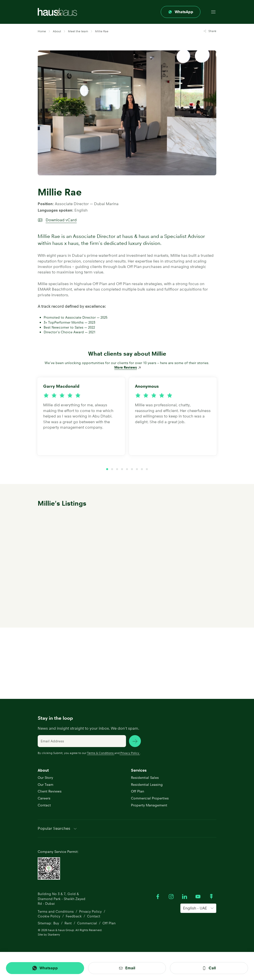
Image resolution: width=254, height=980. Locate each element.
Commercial (87, 923)
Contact (44, 805)
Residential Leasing (147, 785)
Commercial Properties (150, 798)
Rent (68, 923)
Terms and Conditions (56, 911)
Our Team (46, 785)
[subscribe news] (135, 741)
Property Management (149, 805)
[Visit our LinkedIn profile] (185, 897)
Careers (44, 798)
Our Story (45, 778)
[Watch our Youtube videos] (198, 897)
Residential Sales (145, 778)
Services (139, 770)
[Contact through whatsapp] (181, 12)
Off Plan (138, 791)
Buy (56, 923)
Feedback (74, 916)
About (43, 770)
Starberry (54, 934)
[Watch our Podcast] (211, 897)
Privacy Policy (130, 753)
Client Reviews (50, 791)
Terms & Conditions (101, 753)
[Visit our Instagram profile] (171, 897)
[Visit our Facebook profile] (158, 897)
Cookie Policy (49, 916)
